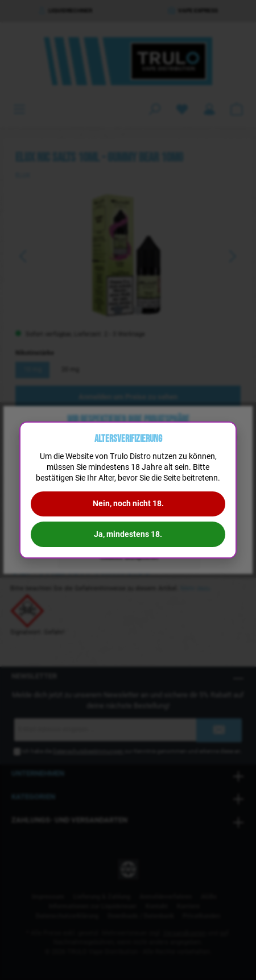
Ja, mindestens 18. (128, 534)
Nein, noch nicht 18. (128, 503)
